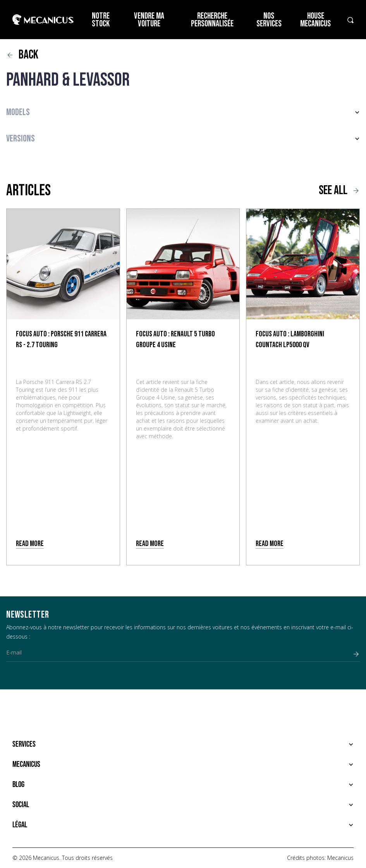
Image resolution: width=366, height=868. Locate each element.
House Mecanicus (315, 20)
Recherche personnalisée (212, 20)
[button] (183, 112)
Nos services (269, 20)
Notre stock (101, 20)
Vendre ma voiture (149, 20)
